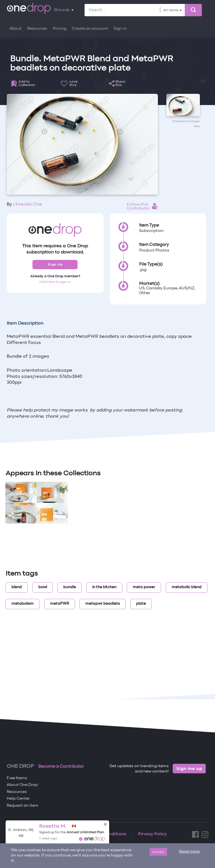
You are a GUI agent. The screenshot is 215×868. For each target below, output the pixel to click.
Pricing (60, 29)
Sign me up (189, 769)
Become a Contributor (61, 767)
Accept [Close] (158, 852)
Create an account (90, 29)
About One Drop (22, 785)
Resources (37, 29)
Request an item (23, 806)
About (16, 29)
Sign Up (55, 264)
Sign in (120, 29)
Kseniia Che (29, 204)
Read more (189, 852)
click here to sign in (55, 282)
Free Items (17, 778)
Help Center (18, 799)
